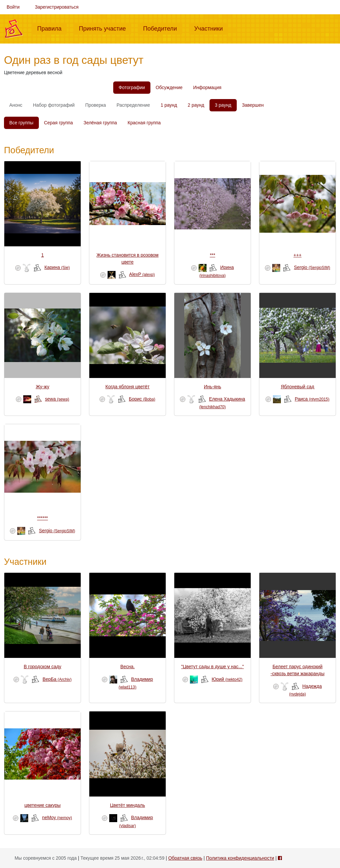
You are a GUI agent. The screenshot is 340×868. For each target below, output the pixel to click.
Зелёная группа (100, 123)
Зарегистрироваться (57, 7)
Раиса (312, 399)
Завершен (253, 105)
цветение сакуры (43, 805)
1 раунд (169, 105)
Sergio (312, 267)
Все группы (21, 123)
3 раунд (223, 105)
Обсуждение (169, 87)
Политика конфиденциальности (240, 858)
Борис (142, 399)
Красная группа (144, 123)
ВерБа (57, 679)
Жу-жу (43, 387)
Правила (52, 28)
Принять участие (105, 28)
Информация (207, 87)
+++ (297, 255)
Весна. (127, 667)
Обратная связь (185, 858)
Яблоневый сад (298, 387)
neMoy (57, 817)
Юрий (227, 679)
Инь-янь (212, 387)
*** (212, 255)
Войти (13, 7)
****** (42, 518)
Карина (57, 267)
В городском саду (42, 667)
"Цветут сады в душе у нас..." (213, 667)
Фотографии (132, 87)
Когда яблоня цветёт (128, 387)
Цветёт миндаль (127, 805)
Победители (163, 28)
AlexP (142, 274)
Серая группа (59, 123)
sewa (57, 399)
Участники (211, 28)
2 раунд (196, 105)
